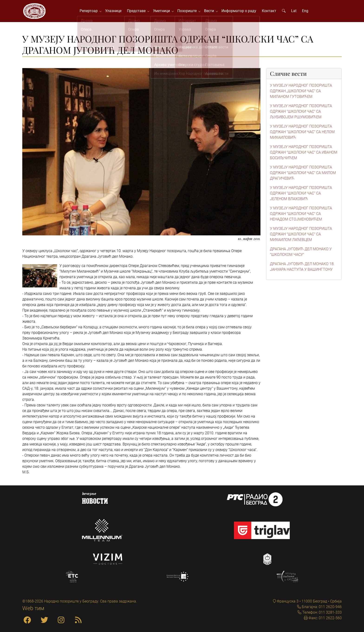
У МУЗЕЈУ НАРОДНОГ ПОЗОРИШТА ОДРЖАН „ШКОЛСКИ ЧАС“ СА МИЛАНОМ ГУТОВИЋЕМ (301, 92)
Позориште (189, 12)
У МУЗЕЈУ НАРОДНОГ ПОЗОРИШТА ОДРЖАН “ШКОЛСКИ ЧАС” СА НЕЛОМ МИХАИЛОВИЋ (302, 133)
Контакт (270, 12)
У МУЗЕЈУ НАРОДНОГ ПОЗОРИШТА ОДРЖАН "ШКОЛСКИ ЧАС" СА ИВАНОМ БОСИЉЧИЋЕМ (304, 153)
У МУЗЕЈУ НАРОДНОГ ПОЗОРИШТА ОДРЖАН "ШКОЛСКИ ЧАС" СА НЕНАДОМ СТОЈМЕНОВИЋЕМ (301, 215)
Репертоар (91, 12)
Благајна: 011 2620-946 (321, 607)
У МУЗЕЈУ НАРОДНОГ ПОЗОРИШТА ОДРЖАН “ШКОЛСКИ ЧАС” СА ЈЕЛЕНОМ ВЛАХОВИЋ (301, 194)
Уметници (163, 12)
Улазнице (114, 12)
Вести (211, 12)
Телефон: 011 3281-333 (322, 612)
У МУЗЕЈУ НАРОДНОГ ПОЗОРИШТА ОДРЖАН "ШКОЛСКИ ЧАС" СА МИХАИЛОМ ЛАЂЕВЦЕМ (301, 235)
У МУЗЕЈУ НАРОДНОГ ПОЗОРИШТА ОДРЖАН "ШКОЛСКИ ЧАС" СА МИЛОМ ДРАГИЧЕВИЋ (303, 174)
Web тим (33, 608)
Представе (138, 12)
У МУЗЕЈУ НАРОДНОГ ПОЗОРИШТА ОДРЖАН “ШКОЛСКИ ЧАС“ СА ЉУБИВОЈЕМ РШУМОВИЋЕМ (301, 113)
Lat (295, 12)
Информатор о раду (240, 12)
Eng (306, 12)
